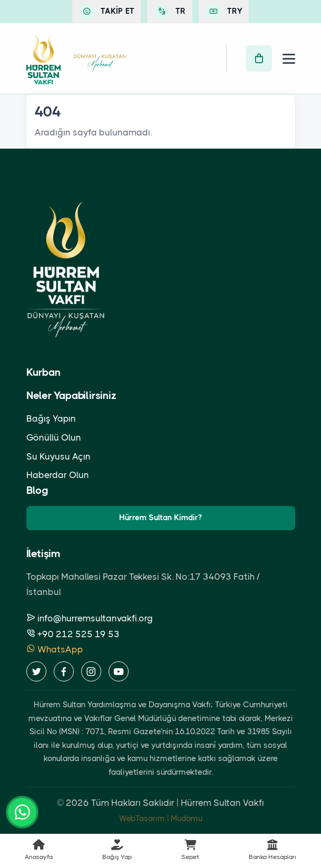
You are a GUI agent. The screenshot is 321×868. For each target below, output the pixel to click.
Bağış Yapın (51, 418)
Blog (37, 490)
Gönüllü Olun (54, 437)
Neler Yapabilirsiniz (71, 396)
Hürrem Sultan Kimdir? (160, 518)
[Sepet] (259, 58)
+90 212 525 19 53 (73, 634)
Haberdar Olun (58, 475)
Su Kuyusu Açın (59, 456)
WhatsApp (55, 649)
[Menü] (289, 59)
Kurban (43, 372)
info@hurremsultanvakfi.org (90, 618)
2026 (77, 803)
